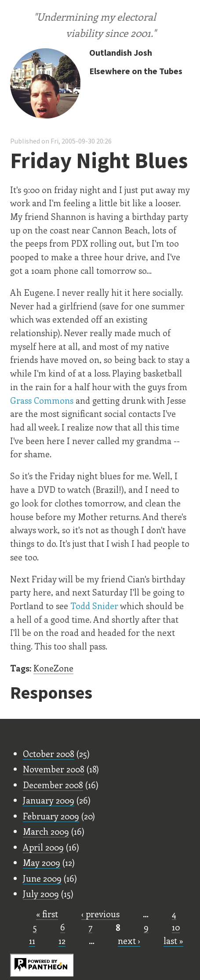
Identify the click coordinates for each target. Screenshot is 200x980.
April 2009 (43, 847)
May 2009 (42, 862)
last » (173, 941)
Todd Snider (94, 606)
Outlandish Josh (121, 52)
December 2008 (53, 785)
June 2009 (42, 878)
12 (62, 941)
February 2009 (51, 816)
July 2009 (41, 894)
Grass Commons (42, 400)
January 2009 (49, 800)
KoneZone (53, 668)
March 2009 (46, 831)
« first (47, 914)
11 (32, 941)
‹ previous (100, 914)
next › (129, 941)
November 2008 (54, 769)
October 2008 (49, 754)
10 (176, 927)
